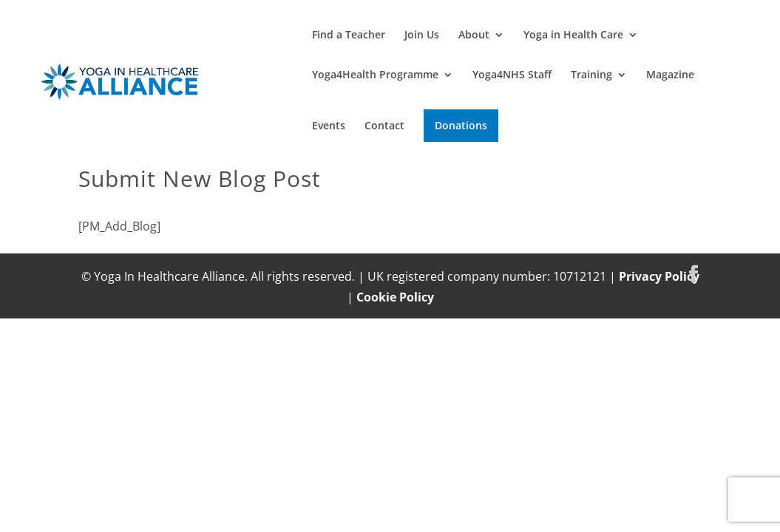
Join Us (422, 35)
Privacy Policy (659, 276)
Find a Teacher (349, 35)
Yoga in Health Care (573, 35)
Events (329, 126)
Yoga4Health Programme (375, 75)
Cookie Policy (395, 297)
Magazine (670, 75)
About (474, 35)
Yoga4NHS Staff (512, 75)
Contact (384, 126)
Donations (461, 125)
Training (591, 75)
